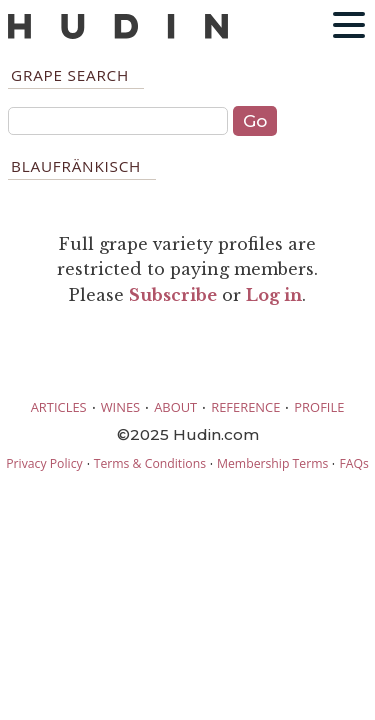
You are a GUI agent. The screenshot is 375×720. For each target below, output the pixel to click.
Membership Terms (272, 463)
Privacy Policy (44, 463)
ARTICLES (59, 407)
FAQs (353, 463)
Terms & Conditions (150, 463)
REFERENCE (245, 407)
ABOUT (175, 407)
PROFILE (319, 407)
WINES (121, 407)
